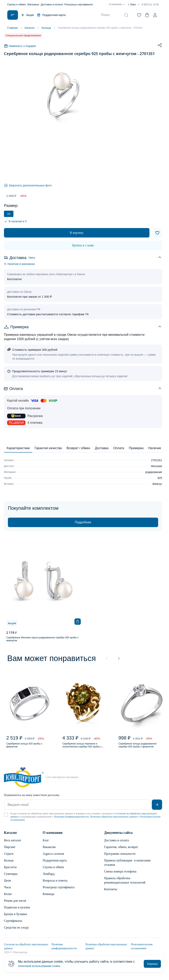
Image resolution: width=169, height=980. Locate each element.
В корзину (77, 233)
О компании (117, 5)
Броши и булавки (15, 918)
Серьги (9, 858)
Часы (7, 891)
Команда (48, 898)
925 (160, 478)
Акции (28, 15)
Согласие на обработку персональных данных (26, 950)
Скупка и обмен (17, 4)
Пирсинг (10, 851)
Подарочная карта (51, 15)
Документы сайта (118, 837)
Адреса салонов (53, 858)
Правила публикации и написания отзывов (127, 866)
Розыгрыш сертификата (79, 4)
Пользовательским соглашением (142, 950)
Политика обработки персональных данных (114, 821)
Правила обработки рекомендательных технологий (125, 884)
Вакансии (49, 851)
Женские (156, 466)
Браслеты (10, 871)
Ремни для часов (15, 905)
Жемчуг (157, 484)
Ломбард (48, 878)
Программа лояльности (120, 858)
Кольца (9, 864)
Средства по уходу (16, 931)
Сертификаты (13, 925)
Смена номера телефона (120, 875)
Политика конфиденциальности (71, 821)
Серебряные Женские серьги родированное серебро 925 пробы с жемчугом (42, 639)
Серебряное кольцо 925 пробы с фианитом (29, 748)
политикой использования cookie (42, 966)
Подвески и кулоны (17, 911)
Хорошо (152, 964)
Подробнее (83, 522)
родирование (154, 472)
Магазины (33, 4)
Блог (46, 844)
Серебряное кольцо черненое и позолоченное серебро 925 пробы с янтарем (86, 748)
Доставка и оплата (52, 4)
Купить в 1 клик (83, 245)
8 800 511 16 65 (150, 5)
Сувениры (11, 878)
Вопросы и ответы (55, 884)
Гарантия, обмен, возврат (121, 851)
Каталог (11, 837)
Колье (8, 898)
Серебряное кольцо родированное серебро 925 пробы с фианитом (138, 748)
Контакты (111, 893)
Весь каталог (13, 844)
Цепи (8, 884)
